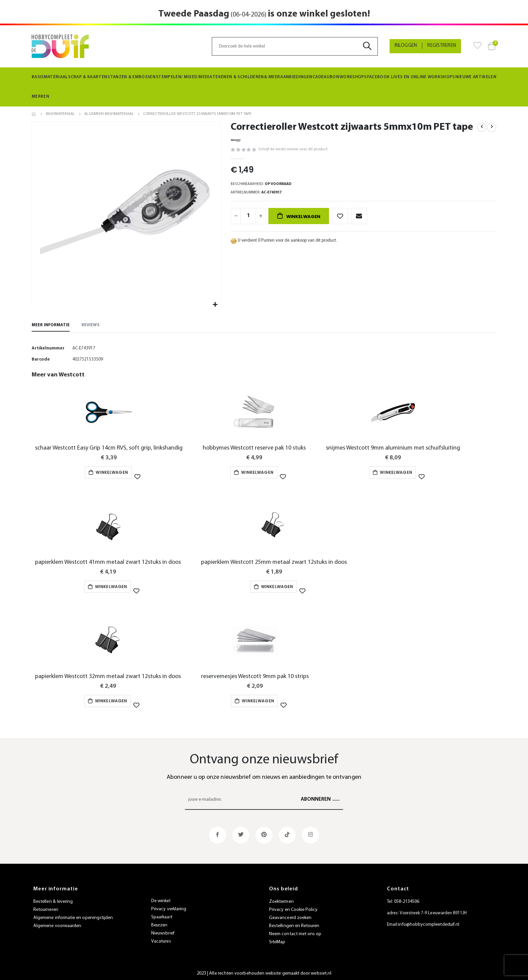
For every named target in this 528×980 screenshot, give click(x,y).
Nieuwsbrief (163, 931)
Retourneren (46, 907)
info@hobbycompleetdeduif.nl (429, 922)
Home (34, 114)
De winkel (161, 898)
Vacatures (161, 939)
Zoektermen (281, 899)
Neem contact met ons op (295, 931)
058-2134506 (407, 899)
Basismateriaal (60, 114)
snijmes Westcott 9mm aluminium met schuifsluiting (393, 450)
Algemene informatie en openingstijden (73, 915)
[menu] (264, 87)
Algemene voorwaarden (57, 923)
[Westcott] (236, 140)
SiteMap (277, 939)
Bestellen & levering (53, 899)
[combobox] (295, 46)
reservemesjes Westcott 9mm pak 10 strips (255, 676)
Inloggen (406, 46)
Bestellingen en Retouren (294, 923)
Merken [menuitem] (39, 97)
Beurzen (159, 923)
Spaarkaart (162, 914)
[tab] (51, 326)
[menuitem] (50, 77)
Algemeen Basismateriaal (109, 114)
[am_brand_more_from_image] (109, 415)
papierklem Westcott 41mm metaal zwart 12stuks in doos (108, 563)
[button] (215, 305)
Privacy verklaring (169, 906)
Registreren (442, 46)
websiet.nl (321, 971)
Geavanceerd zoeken (290, 915)
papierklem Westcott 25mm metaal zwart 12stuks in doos (274, 563)
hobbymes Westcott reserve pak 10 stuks (254, 450)
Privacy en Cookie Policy (293, 907)
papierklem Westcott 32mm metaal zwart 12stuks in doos (108, 676)
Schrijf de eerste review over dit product (287, 150)
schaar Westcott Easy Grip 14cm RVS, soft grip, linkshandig (109, 450)
